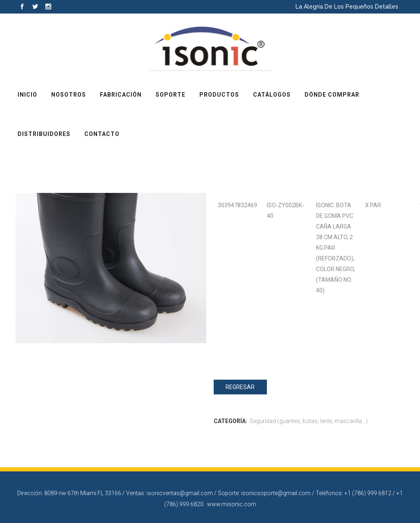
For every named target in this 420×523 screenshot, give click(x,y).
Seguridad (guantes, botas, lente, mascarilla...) (309, 421)
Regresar (240, 387)
